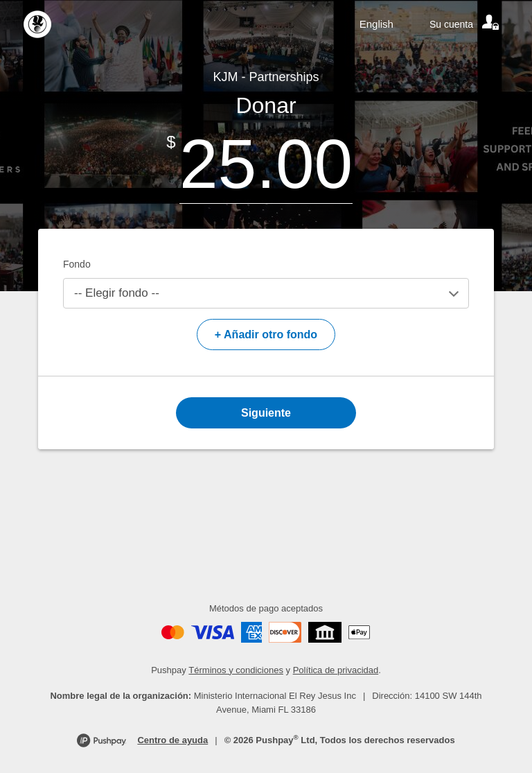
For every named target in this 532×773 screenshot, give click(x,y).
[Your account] (465, 24)
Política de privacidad (336, 670)
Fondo (77, 264)
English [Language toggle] (376, 24)
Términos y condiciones (236, 670)
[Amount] (266, 164)
